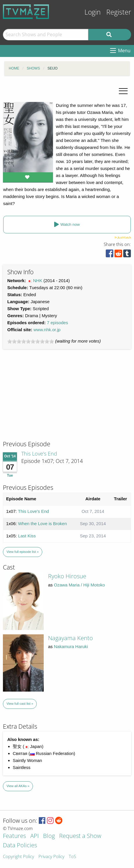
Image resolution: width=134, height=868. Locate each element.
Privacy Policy (51, 857)
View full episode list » (22, 552)
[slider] (31, 341)
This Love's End (39, 454)
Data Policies (20, 846)
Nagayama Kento (70, 638)
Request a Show (80, 836)
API (35, 836)
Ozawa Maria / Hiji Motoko (79, 585)
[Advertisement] (47, 400)
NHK (38, 281)
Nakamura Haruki (71, 646)
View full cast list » (20, 704)
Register (119, 12)
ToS (72, 857)
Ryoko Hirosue (67, 576)
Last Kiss (27, 536)
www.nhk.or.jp (47, 330)
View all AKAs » (18, 786)
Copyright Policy (18, 857)
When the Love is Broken (43, 524)
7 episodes (58, 323)
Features (14, 836)
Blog (49, 836)
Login (93, 12)
